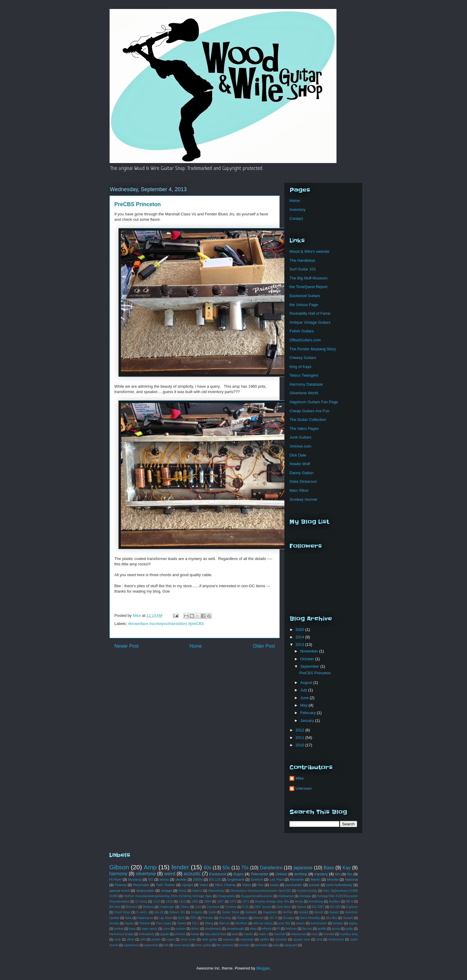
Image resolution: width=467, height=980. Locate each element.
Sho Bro (331, 918)
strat (319, 939)
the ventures (225, 945)
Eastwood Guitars (305, 296)
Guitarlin (251, 912)
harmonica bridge (121, 934)
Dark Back (284, 907)
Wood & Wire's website (309, 251)
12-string (141, 901)
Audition (334, 901)
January (308, 720)
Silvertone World (304, 393)
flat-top (307, 929)
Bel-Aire (115, 907)
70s (245, 868)
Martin (316, 879)
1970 (233, 901)
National (351, 879)
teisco (164, 879)
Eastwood (218, 874)
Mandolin (297, 879)
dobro (195, 929)
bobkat (119, 929)
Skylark (348, 918)
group (336, 929)
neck (117, 939)
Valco (204, 885)
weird (170, 874)
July (304, 690)
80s (338, 874)
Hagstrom (270, 912)
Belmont (132, 907)
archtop (301, 874)
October (308, 659)
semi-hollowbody (339, 885)
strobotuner (336, 939)
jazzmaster (294, 885)
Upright (187, 885)
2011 (300, 738)
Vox (260, 885)
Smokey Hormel (303, 499)
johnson (180, 934)
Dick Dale (298, 455)
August (307, 682)
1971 (246, 901)
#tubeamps (286, 896)
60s (208, 868)
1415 (169, 901)
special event (119, 890)
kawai (195, 934)
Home (196, 646)
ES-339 (335, 907)
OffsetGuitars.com (305, 340)
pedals (156, 939)
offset (130, 939)
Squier (129, 923)
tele (166, 945)
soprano (229, 939)
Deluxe (301, 907)
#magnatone (226, 896)
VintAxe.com (300, 446)
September (310, 666)
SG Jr (273, 918)
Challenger (167, 907)
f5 (279, 929)
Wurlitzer (241, 923)
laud (235, 934)
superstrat (151, 945)
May (304, 705)
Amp (150, 867)
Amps (299, 901)
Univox (281, 874)
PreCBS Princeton (315, 673)
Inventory (297, 210)
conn (167, 929)
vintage (166, 890)
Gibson (119, 867)
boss (132, 929)
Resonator (141, 885)
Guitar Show (231, 912)
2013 (300, 645)
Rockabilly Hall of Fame (310, 313)
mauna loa (298, 934)
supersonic (131, 945)
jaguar (164, 934)
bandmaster (319, 923)
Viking (209, 923)
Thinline (145, 923)
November (310, 651)
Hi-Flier (288, 912)
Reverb (259, 918)
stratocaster (145, 890)
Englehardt (236, 879)
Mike (300, 778)
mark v (263, 934)
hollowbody (147, 934)
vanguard (291, 945)
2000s (198, 879)
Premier (208, 918)
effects (267, 929)
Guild (212, 912)
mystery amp (349, 934)
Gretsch (257, 879)
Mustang (135, 879)
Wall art (224, 923)
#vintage (305, 896)
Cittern (185, 907)
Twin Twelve (166, 885)
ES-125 (215, 879)
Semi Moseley (310, 918)
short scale (188, 939)
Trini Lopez (164, 923)
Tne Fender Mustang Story (313, 349)
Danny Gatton (301, 473)
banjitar (338, 923)
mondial (329, 934)
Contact (296, 219)
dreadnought (235, 929)
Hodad (303, 912)
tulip (276, 945)
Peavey (120, 885)
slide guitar (209, 939)
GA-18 (159, 912)
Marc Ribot (299, 490)
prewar (314, 885)
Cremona (213, 907)
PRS (194, 918)
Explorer (352, 907)
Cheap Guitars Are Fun (309, 411)
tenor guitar (203, 945)
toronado (261, 945)
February (309, 713)
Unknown (304, 788)
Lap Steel (165, 918)
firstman (291, 929)
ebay (253, 929)
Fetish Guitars (302, 331)
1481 (195, 901)
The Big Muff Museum (308, 278)
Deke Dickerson (303, 481)
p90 (143, 939)
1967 (220, 901)
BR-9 (349, 901)
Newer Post (126, 646)
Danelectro (271, 868)
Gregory (197, 912)
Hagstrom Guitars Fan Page (314, 402)
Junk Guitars (300, 437)
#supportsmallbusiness (257, 896)
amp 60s (284, 923)
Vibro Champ (225, 885)
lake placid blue (216, 934)
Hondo (319, 912)
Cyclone (231, 907)
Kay (347, 868)
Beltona (148, 907)
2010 (300, 745)
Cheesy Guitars (303, 358)
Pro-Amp (225, 918)
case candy (150, 929)
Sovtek (114, 923)
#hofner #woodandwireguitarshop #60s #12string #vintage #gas (168, 896)
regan (171, 939)
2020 (300, 630)
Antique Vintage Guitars (310, 322)
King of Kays (300, 367)
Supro (238, 874)
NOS (181, 918)
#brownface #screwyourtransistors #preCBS (166, 624)
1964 (208, 901)
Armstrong (316, 901)
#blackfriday (216, 891)
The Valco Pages (304, 429)
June (305, 698)
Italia (128, 918)
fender (180, 867)
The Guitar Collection (308, 420)
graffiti (322, 929)
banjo (274, 885)
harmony (118, 874)
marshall (279, 934)
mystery (321, 874)
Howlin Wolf (300, 464)
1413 (156, 901)
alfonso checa (263, 923)
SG (151, 879)
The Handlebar (302, 260)
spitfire (264, 939)
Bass (329, 868)
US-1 (195, 923)
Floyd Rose (122, 912)
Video (247, 885)
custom (181, 929)
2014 (300, 637)
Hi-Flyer (115, 879)
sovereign (247, 939)
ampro (300, 923)
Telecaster (259, 874)
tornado (244, 945)
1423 (182, 901)
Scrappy (289, 918)
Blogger (263, 968)
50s (226, 868)
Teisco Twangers (304, 375)
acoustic (192, 874)
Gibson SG (177, 912)
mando (248, 934)
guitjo (349, 929)
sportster (281, 939)
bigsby (353, 923)
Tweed (182, 923)
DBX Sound (263, 907)
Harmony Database (306, 384)
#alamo (197, 891)
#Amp (182, 891)
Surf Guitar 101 (303, 269)
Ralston (242, 918)
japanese (303, 868)
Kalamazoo (145, 918)
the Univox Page (304, 305)
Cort (198, 907)
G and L (142, 912)
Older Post (264, 646)
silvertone (146, 874)
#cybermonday (307, 891)
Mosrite (333, 879)
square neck (302, 939)
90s (350, 874)
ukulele (181, 879)
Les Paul (277, 879)
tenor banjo (182, 945)
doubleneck (213, 929)
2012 (300, 730)
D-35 (246, 907)
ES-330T (318, 907)
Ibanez (334, 912)
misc (314, 934)
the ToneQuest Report (308, 287)
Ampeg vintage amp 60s (272, 901)
